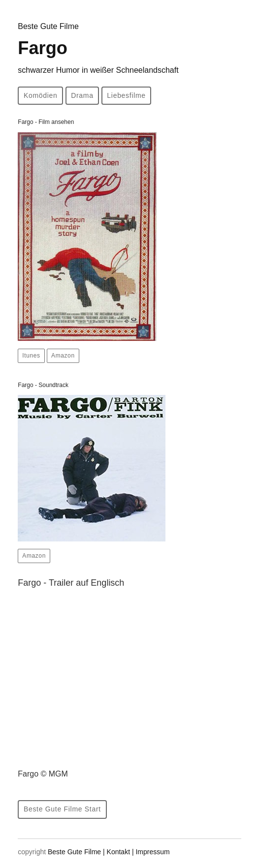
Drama (82, 95)
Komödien (41, 95)
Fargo (98, 56)
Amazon (63, 356)
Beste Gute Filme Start (62, 809)
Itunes (31, 356)
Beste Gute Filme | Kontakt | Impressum (109, 852)
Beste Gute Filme (48, 26)
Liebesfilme (126, 95)
